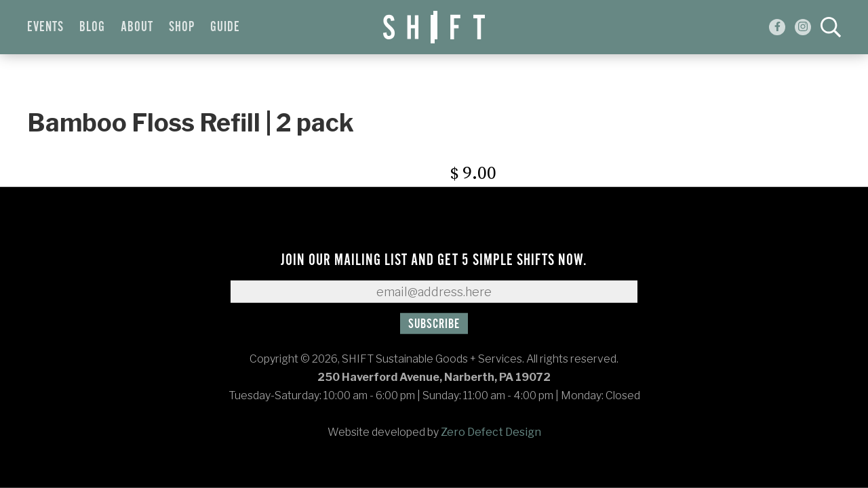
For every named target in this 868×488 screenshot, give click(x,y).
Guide (225, 27)
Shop (182, 27)
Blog (92, 27)
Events (45, 27)
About (137, 27)
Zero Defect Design (491, 432)
